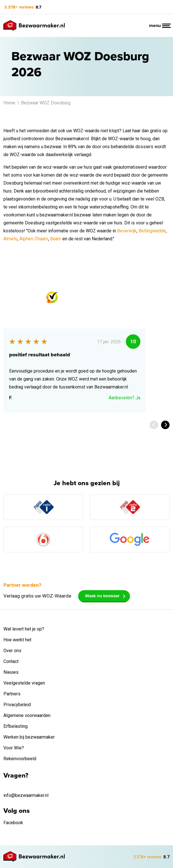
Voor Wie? (14, 748)
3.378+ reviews (19, 7)
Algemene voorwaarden (27, 715)
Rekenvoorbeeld (20, 759)
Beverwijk (127, 231)
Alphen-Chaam (34, 239)
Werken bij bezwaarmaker (29, 737)
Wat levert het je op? (24, 629)
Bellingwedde (152, 231)
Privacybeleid (17, 705)
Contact (11, 661)
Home (10, 103)
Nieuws (11, 672)
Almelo (10, 239)
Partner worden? (22, 585)
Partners (12, 694)
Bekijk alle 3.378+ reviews (36, 425)
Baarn (56, 239)
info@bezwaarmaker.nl (26, 795)
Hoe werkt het (17, 640)
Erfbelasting (16, 726)
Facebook (13, 823)
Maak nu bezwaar (102, 596)
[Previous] (154, 425)
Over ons (12, 651)
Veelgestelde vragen (24, 683)
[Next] (165, 425)
